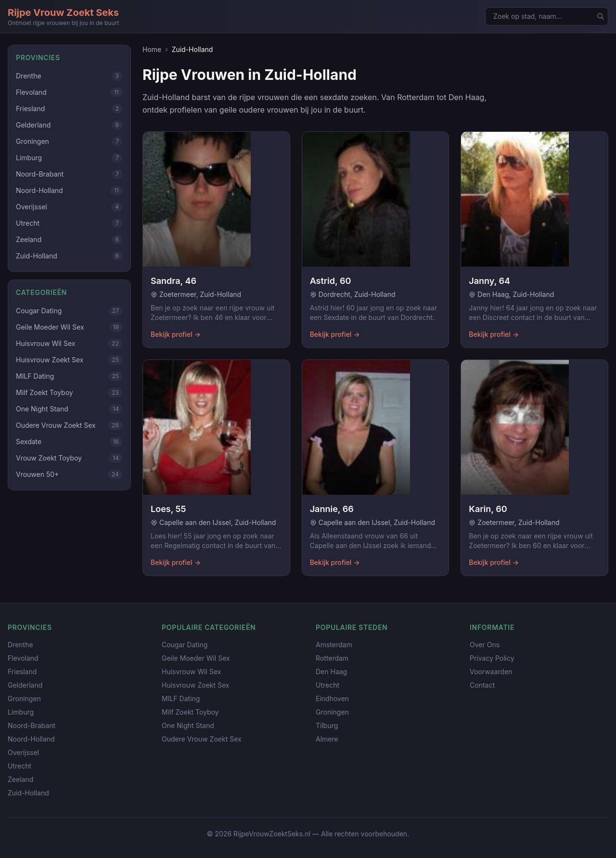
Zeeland (20, 779)
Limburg (21, 712)
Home (152, 49)
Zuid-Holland (28, 793)
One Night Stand (188, 725)
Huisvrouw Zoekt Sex (195, 685)
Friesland (22, 672)
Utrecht (19, 766)
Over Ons (485, 645)
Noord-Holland (31, 739)
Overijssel (23, 752)
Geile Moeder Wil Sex (196, 658)
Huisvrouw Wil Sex (191, 672)
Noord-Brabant (32, 725)
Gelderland (25, 685)
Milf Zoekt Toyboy (190, 712)
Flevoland (23, 658)
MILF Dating (181, 698)
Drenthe (20, 645)
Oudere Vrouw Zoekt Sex (202, 739)
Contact (482, 685)
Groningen (24, 698)
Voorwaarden (491, 672)
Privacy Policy (492, 658)
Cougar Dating (185, 645)
